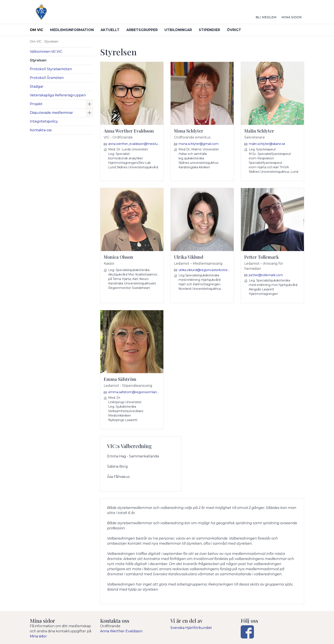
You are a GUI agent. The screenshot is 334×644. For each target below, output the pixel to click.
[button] (89, 104)
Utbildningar (178, 30)
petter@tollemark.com (266, 275)
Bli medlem (266, 17)
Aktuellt (110, 30)
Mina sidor (292, 17)
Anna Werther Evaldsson (121, 631)
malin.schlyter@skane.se (267, 144)
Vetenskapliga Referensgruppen (58, 95)
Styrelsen (38, 60)
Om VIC (37, 30)
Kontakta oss (41, 130)
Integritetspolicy (44, 121)
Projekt (36, 104)
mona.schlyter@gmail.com (199, 144)
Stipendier (209, 30)
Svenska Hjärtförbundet (191, 628)
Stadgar (37, 86)
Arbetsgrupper (142, 30)
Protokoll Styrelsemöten (51, 69)
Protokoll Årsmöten (47, 78)
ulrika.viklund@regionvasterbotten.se (204, 270)
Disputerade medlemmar (51, 113)
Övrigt (234, 30)
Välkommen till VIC (46, 52)
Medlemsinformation (72, 30)
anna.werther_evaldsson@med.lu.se (134, 144)
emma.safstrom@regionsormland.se (134, 392)
